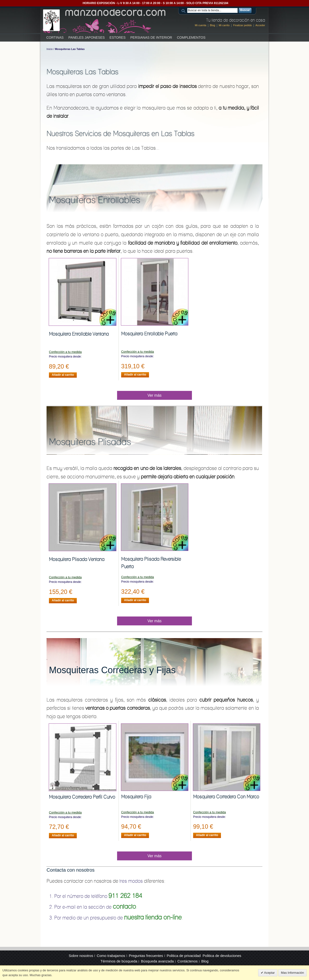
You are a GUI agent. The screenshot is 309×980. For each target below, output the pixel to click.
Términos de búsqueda (119, 961)
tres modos (131, 881)
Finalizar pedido (243, 25)
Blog (213, 25)
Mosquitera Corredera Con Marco (226, 797)
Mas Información (292, 973)
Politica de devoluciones (222, 956)
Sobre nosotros (81, 956)
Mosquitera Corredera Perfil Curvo (82, 797)
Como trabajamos (111, 956)
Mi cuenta (201, 25)
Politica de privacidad (184, 956)
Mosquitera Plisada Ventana (77, 559)
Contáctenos (188, 961)
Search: (184, 10)
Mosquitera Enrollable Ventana (79, 334)
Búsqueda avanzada (157, 961)
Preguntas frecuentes (146, 956)
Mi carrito (224, 25)
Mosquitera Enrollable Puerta (149, 334)
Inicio (50, 49)
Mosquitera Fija (136, 797)
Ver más (155, 395)
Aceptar (269, 973)
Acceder (260, 25)
